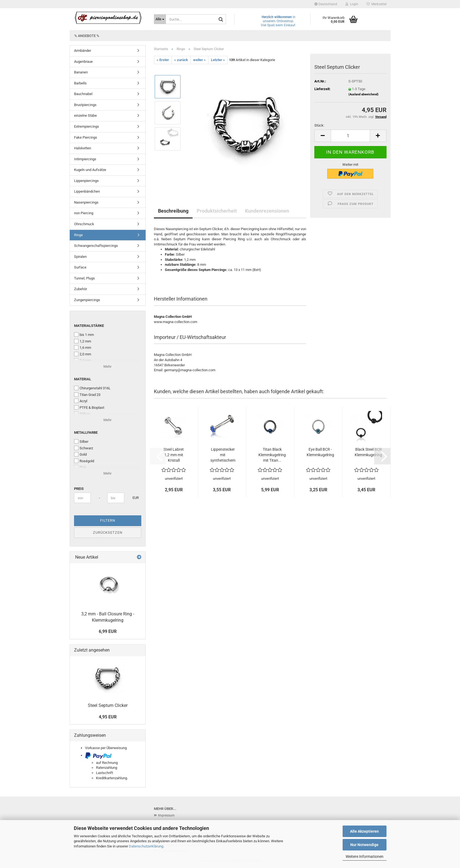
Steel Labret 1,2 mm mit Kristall (174, 455)
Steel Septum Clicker (108, 705)
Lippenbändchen (87, 191)
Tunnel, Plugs (84, 278)
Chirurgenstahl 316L (92, 388)
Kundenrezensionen (267, 211)
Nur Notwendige (364, 845)
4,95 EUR (108, 717)
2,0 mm (83, 354)
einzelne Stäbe (85, 115)
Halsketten (83, 148)
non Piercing (84, 213)
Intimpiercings (85, 159)
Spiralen (80, 257)
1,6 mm (83, 347)
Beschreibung (173, 211)
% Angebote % (87, 36)
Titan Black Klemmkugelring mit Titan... (272, 455)
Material (83, 379)
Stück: (319, 125)
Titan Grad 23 (87, 395)
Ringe (78, 235)
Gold (80, 454)
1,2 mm (83, 341)
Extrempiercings (87, 126)
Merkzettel (376, 4)
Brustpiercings (85, 105)
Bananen (81, 72)
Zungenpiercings (87, 300)
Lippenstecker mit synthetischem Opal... (223, 455)
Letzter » (218, 60)
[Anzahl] (350, 136)
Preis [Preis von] (79, 489)
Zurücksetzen (108, 532)
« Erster (163, 60)
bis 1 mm (84, 335)
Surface (80, 267)
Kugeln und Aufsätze (90, 170)
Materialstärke (89, 326)
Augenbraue (83, 62)
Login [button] (352, 4)
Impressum (166, 815)
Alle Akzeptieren (364, 831)
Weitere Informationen (365, 856)
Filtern (108, 520)
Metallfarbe (86, 432)
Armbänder (83, 51)
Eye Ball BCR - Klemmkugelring (320, 452)
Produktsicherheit (217, 211)
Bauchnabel (83, 94)
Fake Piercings (86, 137)
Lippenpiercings (86, 181)
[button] (326, 4)
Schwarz (84, 448)
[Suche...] (160, 19)
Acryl (81, 401)
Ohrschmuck (84, 224)
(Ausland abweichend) (363, 94)
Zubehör (81, 289)
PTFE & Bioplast (89, 407)
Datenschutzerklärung (146, 846)
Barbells (80, 83)
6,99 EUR (108, 631)
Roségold (84, 461)
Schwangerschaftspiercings (96, 246)
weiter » (199, 60)
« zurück (181, 60)
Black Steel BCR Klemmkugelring (368, 452)
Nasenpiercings (86, 202)
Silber (81, 441)
